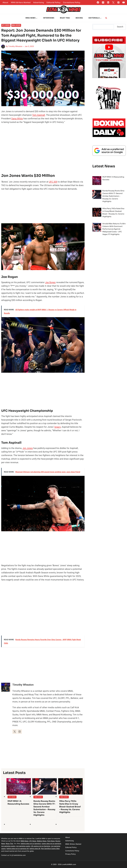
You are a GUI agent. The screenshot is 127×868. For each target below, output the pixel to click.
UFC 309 (53, 182)
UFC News (6, 25)
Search (120, 27)
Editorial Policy (53, 3)
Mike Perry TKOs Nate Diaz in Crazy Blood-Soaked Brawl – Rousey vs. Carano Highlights (70, 807)
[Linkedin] (108, 2)
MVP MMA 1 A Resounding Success (18, 803)
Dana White (17, 119)
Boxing (79, 18)
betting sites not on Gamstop (42, 844)
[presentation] (19, 786)
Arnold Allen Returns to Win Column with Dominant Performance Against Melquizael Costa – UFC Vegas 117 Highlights (114, 229)
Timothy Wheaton (15, 46)
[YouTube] (124, 2)
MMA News (16, 25)
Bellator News (43, 841)
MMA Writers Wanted (21, 3)
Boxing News (11, 844)
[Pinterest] (118, 2)
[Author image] (3, 47)
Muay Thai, (20, 844)
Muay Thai (65, 18)
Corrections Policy (72, 3)
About (5, 3)
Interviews (49, 18)
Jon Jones (28, 448)
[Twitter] (113, 2)
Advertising (39, 3)
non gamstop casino (24, 846)
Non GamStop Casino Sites (11, 851)
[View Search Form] (106, 18)
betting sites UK (53, 849)
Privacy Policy (70, 854)
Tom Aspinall (39, 115)
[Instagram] (103, 2)
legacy (58, 427)
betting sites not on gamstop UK (35, 849)
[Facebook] (98, 2)
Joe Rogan (50, 282)
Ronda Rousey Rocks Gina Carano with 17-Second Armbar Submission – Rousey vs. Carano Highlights (44, 808)
